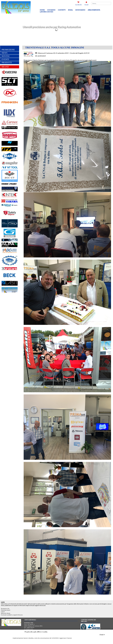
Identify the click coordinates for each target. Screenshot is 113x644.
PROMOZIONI (8, 50)
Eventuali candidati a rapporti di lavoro (12, 615)
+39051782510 (30, 627)
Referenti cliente (6, 613)
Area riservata (94, 10)
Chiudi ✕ (102, 635)
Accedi (86, 5)
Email (70, 10)
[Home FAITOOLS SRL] (15, 13)
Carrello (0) (78, 5)
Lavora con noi (46, 12)
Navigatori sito (5, 609)
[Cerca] (101, 3)
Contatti (62, 10)
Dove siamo (80, 10)
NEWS (5, 53)
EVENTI (5, 60)
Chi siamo (51, 10)
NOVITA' (6, 56)
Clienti (3, 612)
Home (42, 10)
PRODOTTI (7, 63)
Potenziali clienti (6, 610)
